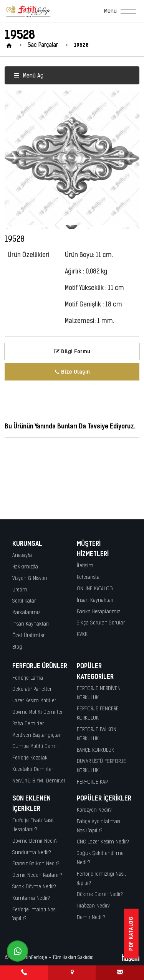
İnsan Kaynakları (31, 624)
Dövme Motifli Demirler (37, 712)
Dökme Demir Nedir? (100, 895)
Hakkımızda (25, 567)
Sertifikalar (24, 601)
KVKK (82, 635)
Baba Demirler (28, 724)
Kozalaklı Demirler (33, 770)
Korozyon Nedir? (94, 810)
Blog (17, 647)
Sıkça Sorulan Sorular (101, 623)
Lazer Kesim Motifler (34, 701)
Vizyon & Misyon (30, 579)
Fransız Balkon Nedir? (36, 864)
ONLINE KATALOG (95, 589)
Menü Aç (29, 76)
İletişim (85, 566)
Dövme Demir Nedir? (35, 841)
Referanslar (89, 577)
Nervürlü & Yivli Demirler (39, 781)
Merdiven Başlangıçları (37, 735)
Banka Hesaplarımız (98, 612)
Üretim (20, 590)
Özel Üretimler (28, 636)
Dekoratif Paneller (32, 689)
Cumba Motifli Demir (35, 747)
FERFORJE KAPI (93, 782)
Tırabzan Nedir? (93, 906)
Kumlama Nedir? (31, 898)
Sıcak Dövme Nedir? (34, 887)
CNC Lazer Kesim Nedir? (103, 842)
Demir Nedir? (91, 918)
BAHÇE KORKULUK (95, 750)
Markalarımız (26, 613)
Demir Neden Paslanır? (37, 875)
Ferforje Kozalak (30, 758)
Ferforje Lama (28, 678)
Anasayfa (22, 556)
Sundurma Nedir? (32, 853)
